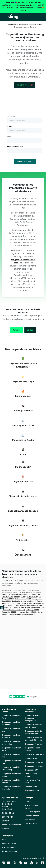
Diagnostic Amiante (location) (23, 511)
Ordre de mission (32, 816)
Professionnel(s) (9, 847)
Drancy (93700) (20, 597)
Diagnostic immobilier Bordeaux (11, 736)
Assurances (30, 820)
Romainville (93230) (9, 612)
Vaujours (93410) (15, 614)
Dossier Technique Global (33, 775)
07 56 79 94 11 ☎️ (25, 85)
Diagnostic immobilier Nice (11, 749)
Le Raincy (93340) (33, 610)
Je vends (17, 330)
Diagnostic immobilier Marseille (11, 723)
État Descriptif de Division (33, 782)
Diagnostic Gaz (31, 758)
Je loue (30, 330)
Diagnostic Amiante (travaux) (23, 526)
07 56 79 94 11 (8, 817)
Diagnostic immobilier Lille (11, 762)
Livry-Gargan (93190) (16, 608)
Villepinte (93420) (28, 614)
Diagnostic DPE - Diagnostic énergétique (32, 718)
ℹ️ (2, 608)
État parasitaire (23, 555)
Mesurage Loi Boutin (23, 440)
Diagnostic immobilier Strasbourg (11, 769)
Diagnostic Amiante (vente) (23, 496)
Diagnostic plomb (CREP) (32, 749)
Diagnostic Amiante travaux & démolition (34, 739)
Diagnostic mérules (23, 482)
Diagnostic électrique (23, 381)
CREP (23, 455)
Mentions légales (32, 812)
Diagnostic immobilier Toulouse (11, 756)
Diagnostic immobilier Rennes (11, 775)
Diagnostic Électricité (34, 754)
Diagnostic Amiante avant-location (33, 732)
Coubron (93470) (22, 603)
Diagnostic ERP (23, 467)
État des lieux (31, 787)
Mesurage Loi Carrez (23, 425)
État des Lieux (23, 540)
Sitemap (5, 829)
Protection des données (31, 807)
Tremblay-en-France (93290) (25, 606)
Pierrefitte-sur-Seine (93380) (14, 610)
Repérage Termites (23, 411)
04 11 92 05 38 (8, 813)
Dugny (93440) (8, 606)
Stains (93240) (32, 597)
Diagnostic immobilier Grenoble (11, 788)
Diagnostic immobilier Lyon (11, 730)
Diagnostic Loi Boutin (34, 766)
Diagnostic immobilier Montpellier (11, 743)
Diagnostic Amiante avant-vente (33, 726)
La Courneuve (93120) (23, 599)
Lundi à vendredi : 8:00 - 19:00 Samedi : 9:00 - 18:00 (9, 805)
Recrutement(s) (9, 843)
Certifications (31, 824)
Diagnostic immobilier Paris (11, 717)
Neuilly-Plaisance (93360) (35, 608)
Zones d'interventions (11, 825)
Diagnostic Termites (34, 744)
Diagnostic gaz (23, 396)
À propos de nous (9, 851)
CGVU (27, 802)
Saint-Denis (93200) (37, 603)
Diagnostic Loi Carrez (34, 762)
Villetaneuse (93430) (26, 592)
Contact (5, 821)
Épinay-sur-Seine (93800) (27, 612)
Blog (4, 840)
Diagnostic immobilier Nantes (11, 781)
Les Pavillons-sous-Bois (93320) (24, 601)
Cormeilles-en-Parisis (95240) (19, 595)
